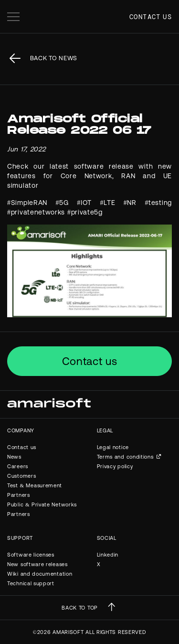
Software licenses (31, 555)
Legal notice (113, 447)
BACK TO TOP (80, 608)
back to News (54, 58)
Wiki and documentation (40, 574)
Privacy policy (115, 466)
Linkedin (108, 555)
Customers (21, 476)
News (14, 457)
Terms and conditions (125, 457)
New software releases (37, 564)
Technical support (31, 583)
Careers (18, 466)
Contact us (151, 17)
